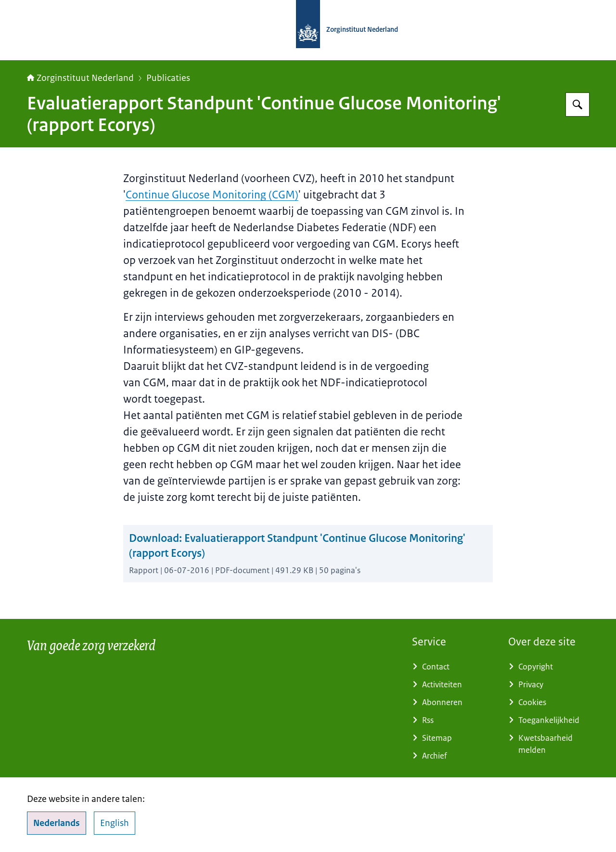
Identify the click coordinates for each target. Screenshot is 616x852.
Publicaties (168, 78)
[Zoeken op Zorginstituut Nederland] (577, 105)
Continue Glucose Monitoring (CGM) (212, 195)
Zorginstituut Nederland (80, 78)
